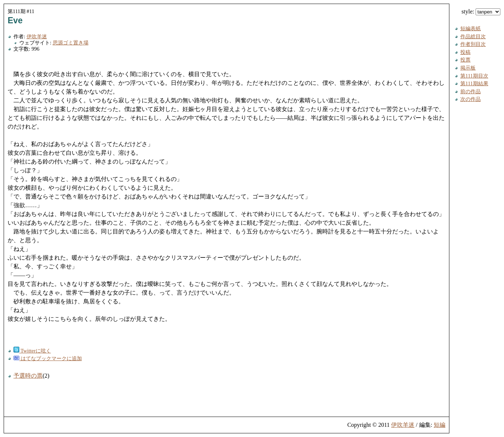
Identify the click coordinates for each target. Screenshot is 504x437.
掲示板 (468, 68)
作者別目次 (473, 44)
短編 (440, 425)
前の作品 (470, 91)
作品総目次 (473, 36)
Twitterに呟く (32, 351)
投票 (465, 60)
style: (481, 11)
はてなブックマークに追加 (48, 358)
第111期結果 (474, 83)
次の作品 (470, 99)
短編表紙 (470, 28)
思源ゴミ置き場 (71, 43)
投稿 (465, 52)
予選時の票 (28, 376)
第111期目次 (474, 76)
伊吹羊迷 (37, 36)
